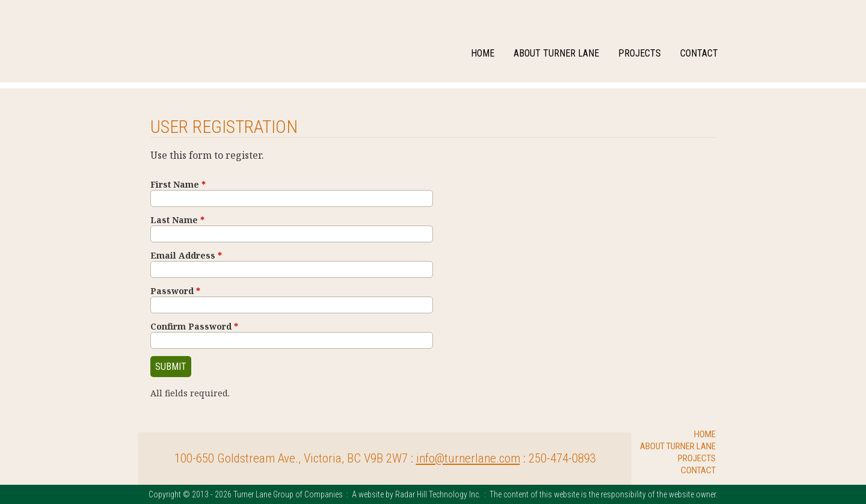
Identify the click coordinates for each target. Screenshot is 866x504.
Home (483, 53)
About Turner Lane (556, 53)
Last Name (177, 220)
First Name (178, 184)
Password (175, 291)
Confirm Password (194, 326)
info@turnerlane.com (468, 458)
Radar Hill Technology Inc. (438, 494)
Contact (699, 53)
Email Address (186, 255)
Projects (640, 53)
